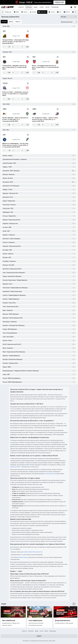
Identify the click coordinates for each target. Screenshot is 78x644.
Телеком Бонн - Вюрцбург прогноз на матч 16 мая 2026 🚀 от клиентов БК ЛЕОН (14, 67)
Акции (36, 7)
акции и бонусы (23, 557)
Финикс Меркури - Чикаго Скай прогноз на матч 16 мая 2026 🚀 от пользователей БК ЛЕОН (15, 119)
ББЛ (4, 57)
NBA (28, 465)
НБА (4, 135)
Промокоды (55, 7)
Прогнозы (29, 7)
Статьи (41, 7)
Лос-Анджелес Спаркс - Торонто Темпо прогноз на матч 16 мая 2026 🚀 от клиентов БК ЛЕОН (45, 119)
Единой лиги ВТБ (15, 467)
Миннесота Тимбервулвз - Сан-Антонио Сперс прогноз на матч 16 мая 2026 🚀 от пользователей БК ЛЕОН (15, 145)
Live (22, 555)
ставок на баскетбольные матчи (33, 552)
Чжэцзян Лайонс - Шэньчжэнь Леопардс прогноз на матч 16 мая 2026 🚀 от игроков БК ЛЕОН (16, 42)
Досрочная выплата (63, 620)
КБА (4, 31)
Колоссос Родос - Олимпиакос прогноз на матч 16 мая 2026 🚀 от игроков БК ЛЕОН (15, 94)
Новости (21, 7)
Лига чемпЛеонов (9, 620)
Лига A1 (5, 83)
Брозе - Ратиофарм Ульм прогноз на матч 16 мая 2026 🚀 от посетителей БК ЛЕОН (45, 67)
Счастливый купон (35, 620)
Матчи (47, 7)
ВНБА (5, 109)
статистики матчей (51, 474)
